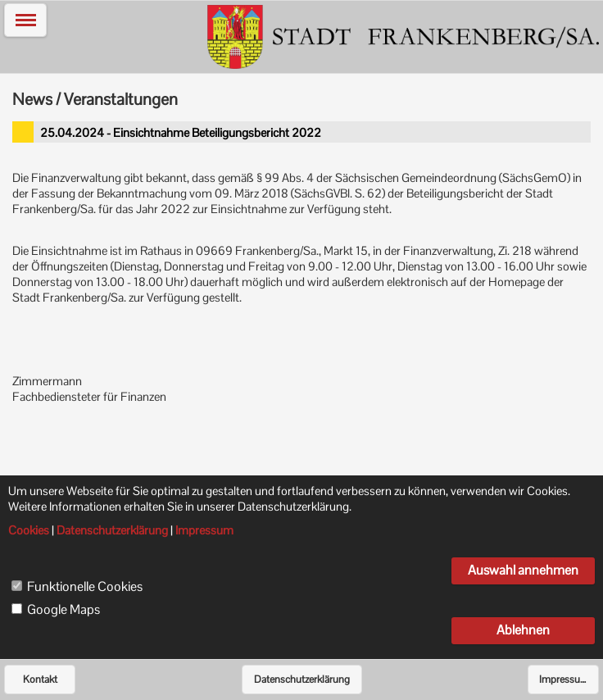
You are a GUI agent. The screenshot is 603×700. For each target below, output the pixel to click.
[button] (25, 20)
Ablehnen (523, 630)
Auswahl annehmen (523, 570)
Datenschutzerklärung (302, 680)
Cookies (29, 530)
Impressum (564, 680)
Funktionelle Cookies (85, 587)
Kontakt (40, 680)
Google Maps (63, 610)
